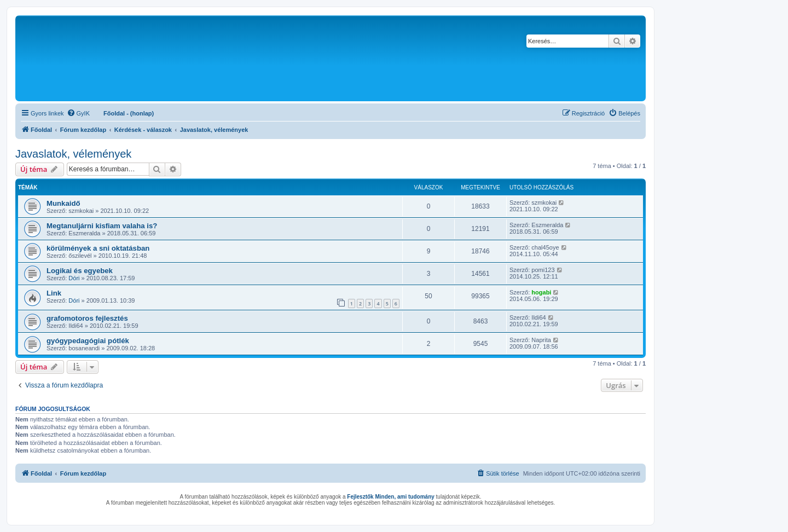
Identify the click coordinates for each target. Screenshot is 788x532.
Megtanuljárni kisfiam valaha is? (102, 226)
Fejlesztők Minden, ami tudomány (390, 497)
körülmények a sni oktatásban (98, 248)
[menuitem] (78, 113)
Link (54, 293)
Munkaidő (63, 203)
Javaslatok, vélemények (73, 154)
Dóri (74, 278)
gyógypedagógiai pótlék (88, 341)
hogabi (541, 292)
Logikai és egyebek (80, 271)
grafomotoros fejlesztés (87, 318)
